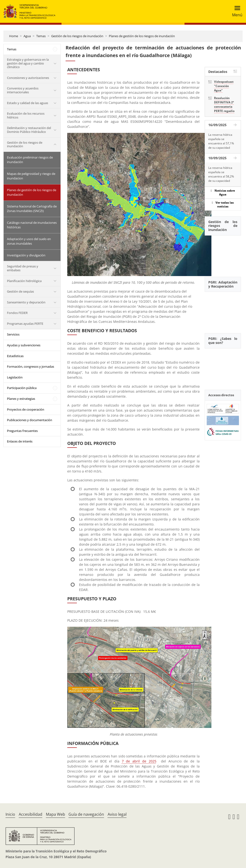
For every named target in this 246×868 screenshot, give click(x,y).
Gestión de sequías (20, 291)
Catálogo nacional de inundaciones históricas (32, 225)
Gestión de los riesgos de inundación (77, 36)
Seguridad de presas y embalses (23, 268)
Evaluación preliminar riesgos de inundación (30, 160)
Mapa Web (55, 814)
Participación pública (22, 388)
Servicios (13, 334)
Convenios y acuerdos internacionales (23, 90)
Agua (27, 36)
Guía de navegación (86, 814)
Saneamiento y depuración (26, 302)
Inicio (10, 814)
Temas (41, 36)
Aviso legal (117, 814)
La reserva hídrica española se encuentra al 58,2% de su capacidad (221, 174)
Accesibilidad (31, 814)
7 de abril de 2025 (139, 761)
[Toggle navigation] (236, 11)
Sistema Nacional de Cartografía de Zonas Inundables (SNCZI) (32, 209)
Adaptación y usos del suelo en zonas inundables (29, 241)
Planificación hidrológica (24, 281)
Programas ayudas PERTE (25, 324)
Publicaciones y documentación (30, 420)
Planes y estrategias (21, 399)
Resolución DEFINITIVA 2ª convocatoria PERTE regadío (224, 104)
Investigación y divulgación (26, 255)
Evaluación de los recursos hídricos (26, 115)
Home (14, 36)
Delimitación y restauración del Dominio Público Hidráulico (29, 130)
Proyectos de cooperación (26, 409)
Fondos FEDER (17, 313)
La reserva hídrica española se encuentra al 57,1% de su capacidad (221, 141)
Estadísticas (15, 356)
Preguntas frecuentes (22, 431)
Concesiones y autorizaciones (28, 78)
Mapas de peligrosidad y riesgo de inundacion (31, 176)
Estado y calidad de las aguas (28, 103)
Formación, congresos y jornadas (31, 366)
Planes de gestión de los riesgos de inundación (142, 36)
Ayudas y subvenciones (24, 345)
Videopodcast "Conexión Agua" (224, 86)
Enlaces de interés (20, 441)
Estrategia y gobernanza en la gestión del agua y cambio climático (28, 63)
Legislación (15, 377)
